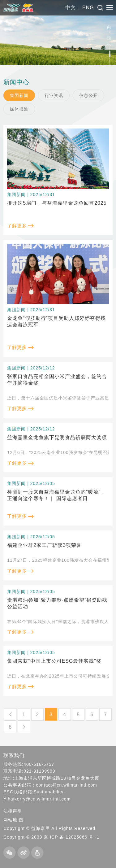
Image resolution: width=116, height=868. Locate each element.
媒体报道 (19, 109)
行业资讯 (54, 95)
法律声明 (13, 811)
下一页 (24, 727)
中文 (71, 8)
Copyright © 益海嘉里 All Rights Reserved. (50, 828)
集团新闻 (19, 95)
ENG (88, 8)
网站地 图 (13, 820)
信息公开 (88, 95)
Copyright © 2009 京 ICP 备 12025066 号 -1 (51, 837)
